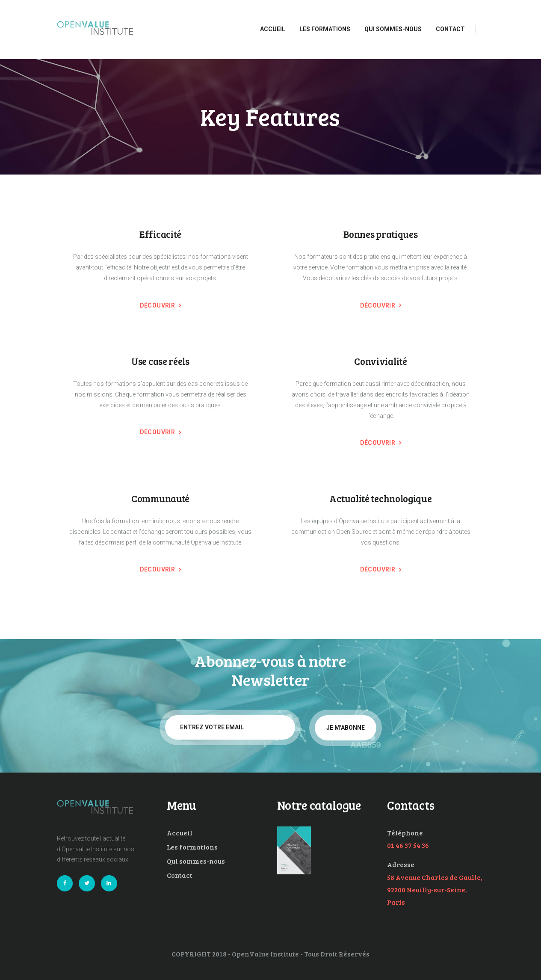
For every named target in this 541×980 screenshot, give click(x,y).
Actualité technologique (380, 499)
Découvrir (158, 305)
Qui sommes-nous (196, 861)
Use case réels (160, 361)
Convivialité (380, 361)
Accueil (180, 833)
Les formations (192, 847)
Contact (180, 875)
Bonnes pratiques (380, 234)
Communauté (160, 499)
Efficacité (160, 234)
